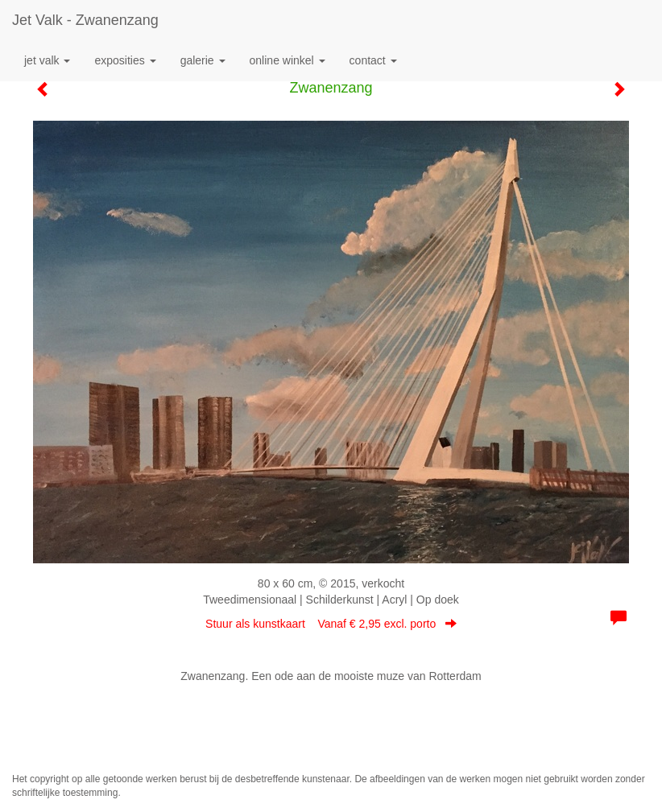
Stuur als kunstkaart (331, 624)
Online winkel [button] (288, 60)
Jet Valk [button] (47, 60)
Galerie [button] (203, 60)
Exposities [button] (125, 60)
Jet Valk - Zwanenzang (85, 20)
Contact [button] (373, 60)
